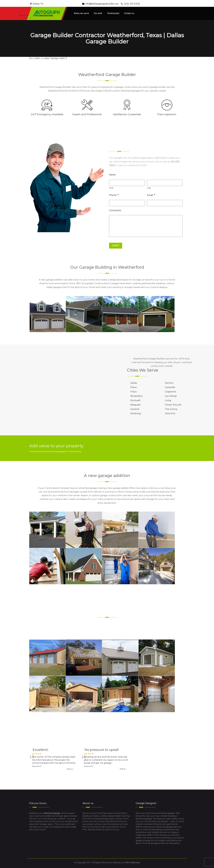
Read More (36, 766)
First (111, 188)
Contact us (129, 13)
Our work (98, 13)
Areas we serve (81, 13)
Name (112, 175)
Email (151, 195)
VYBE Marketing (132, 863)
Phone (114, 195)
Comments (115, 210)
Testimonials (113, 13)
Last (149, 188)
